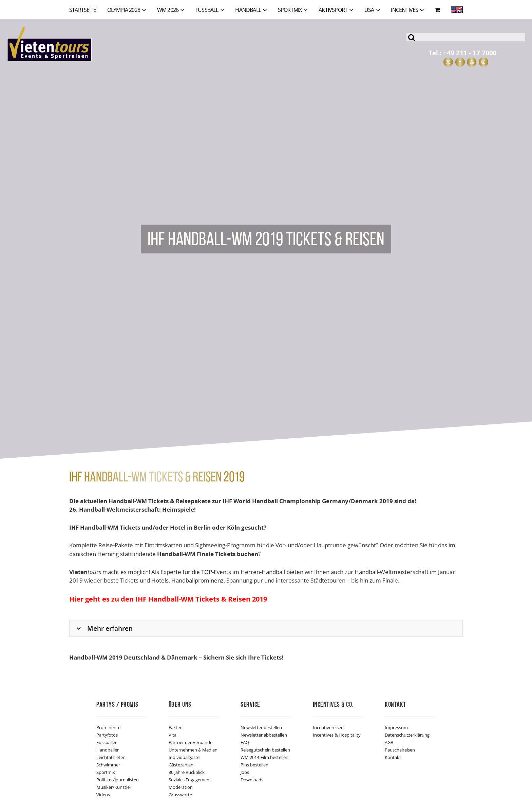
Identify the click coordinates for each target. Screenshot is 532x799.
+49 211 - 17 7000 (470, 53)
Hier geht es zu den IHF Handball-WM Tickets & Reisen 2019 (168, 599)
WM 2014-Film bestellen (264, 757)
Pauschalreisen (400, 750)
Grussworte (180, 795)
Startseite (83, 10)
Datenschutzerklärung (407, 735)
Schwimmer (108, 765)
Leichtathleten (111, 757)
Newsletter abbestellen (264, 735)
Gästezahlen (181, 765)
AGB (389, 742)
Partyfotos (107, 735)
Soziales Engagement (190, 780)
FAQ (245, 742)
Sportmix (106, 772)
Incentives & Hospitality (337, 735)
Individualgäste (184, 757)
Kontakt (393, 757)
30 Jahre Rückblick (187, 772)
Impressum (396, 727)
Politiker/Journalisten (118, 780)
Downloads (252, 780)
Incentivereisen (328, 727)
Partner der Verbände (191, 742)
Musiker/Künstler (114, 787)
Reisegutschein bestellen (265, 750)
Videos (103, 795)
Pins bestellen (254, 765)
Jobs (245, 772)
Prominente (108, 727)
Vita (173, 735)
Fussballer (107, 742)
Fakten (176, 727)
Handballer (108, 750)
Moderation (181, 787)
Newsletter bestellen (261, 727)
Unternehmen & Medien (193, 750)
